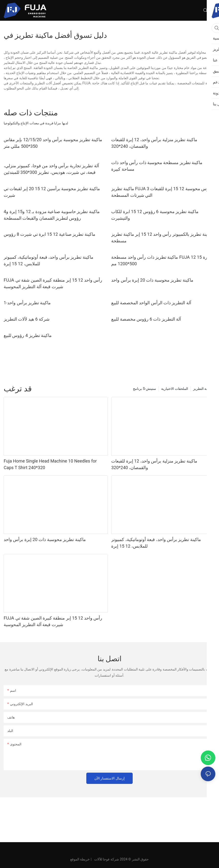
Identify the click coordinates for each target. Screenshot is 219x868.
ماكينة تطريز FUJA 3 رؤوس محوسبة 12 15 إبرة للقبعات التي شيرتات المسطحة (162, 192)
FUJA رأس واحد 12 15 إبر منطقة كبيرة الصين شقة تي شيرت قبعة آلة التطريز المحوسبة (53, 283)
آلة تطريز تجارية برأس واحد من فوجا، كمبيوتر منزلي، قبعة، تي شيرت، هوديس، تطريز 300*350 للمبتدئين (51, 169)
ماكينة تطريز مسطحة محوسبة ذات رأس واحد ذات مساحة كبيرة (157, 166)
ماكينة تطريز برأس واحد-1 (27, 303)
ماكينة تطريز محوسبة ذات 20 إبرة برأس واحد (152, 280)
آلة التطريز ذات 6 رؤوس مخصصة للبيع (146, 319)
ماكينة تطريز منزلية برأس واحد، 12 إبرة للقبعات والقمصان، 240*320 (154, 143)
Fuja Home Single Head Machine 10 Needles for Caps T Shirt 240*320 (50, 464)
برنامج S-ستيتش (144, 389)
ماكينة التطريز (203, 389)
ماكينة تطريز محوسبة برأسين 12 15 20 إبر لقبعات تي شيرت (52, 192)
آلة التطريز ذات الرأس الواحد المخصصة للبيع (151, 303)
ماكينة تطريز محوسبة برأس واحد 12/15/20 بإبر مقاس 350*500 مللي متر (53, 143)
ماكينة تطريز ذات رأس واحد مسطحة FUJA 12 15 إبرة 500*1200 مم (161, 260)
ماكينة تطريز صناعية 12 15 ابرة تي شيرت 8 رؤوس (50, 234)
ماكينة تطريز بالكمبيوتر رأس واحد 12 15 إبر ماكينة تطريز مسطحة (162, 237)
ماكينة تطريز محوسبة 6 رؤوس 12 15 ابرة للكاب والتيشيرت (155, 215)
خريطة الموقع (80, 859)
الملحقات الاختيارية (174, 389)
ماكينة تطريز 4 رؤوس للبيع (28, 335)
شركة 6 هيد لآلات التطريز (27, 319)
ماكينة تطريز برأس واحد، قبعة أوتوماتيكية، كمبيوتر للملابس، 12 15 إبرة (49, 260)
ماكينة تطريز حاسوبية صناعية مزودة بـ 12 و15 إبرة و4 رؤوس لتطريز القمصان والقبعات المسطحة (52, 215)
